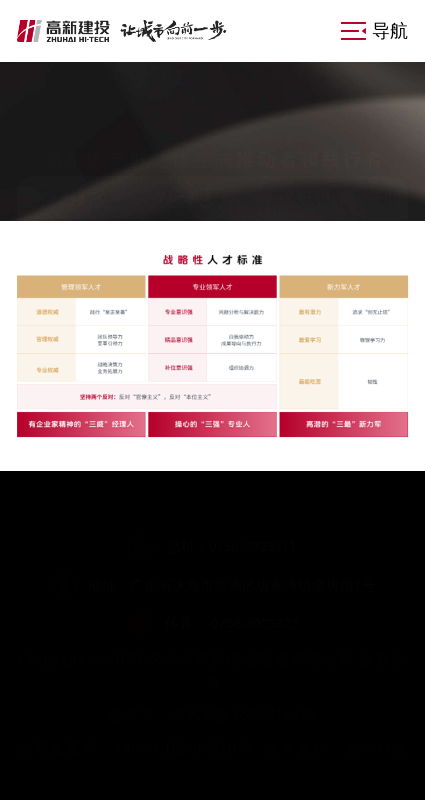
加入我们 (302, 197)
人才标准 (83, 197)
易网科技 (376, 748)
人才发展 (192, 197)
